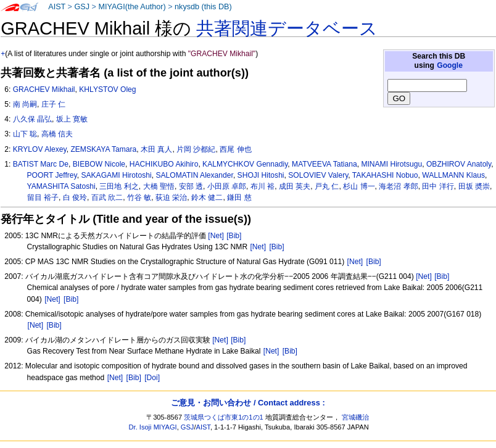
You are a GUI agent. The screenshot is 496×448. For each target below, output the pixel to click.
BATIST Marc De (41, 164)
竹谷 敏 (139, 197)
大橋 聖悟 (159, 186)
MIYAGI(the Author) (132, 7)
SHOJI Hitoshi (261, 175)
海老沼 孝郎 (398, 186)
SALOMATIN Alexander (194, 175)
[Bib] (234, 236)
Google (450, 65)
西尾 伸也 (235, 149)
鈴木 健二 (207, 197)
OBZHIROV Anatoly (459, 164)
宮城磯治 (355, 417)
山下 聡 (25, 134)
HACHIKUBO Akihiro (164, 164)
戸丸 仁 (327, 186)
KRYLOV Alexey (40, 149)
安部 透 (191, 186)
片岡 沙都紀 (196, 149)
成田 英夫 (295, 186)
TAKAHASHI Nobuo (385, 175)
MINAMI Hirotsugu (391, 164)
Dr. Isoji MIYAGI (153, 427)
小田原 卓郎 (227, 186)
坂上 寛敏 (72, 119)
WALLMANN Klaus (453, 175)
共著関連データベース (287, 28)
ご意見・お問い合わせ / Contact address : (248, 403)
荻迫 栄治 (171, 197)
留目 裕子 (43, 197)
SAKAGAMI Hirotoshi (116, 175)
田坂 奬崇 (474, 186)
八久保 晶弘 (32, 119)
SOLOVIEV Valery (318, 175)
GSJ (82, 7)
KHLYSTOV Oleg (107, 89)
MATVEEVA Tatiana (324, 164)
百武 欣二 (107, 197)
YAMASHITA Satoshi (61, 186)
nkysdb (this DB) (203, 7)
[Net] (216, 236)
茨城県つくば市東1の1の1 (224, 417)
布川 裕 (262, 186)
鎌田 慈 (239, 197)
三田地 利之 (119, 186)
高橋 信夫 (57, 134)
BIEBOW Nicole (99, 164)
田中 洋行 (438, 186)
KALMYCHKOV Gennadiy (245, 164)
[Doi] (152, 378)
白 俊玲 (75, 197)
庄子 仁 (53, 104)
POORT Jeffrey (52, 175)
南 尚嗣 (25, 104)
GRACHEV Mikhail (44, 89)
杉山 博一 (359, 186)
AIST (57, 7)
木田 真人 (156, 149)
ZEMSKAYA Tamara (103, 149)
